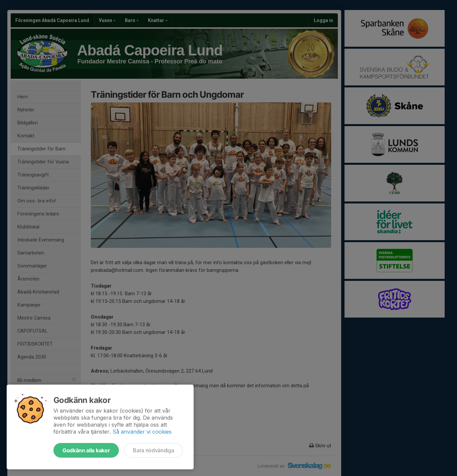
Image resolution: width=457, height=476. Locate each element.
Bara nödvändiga (153, 450)
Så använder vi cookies (142, 432)
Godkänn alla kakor (86, 450)
